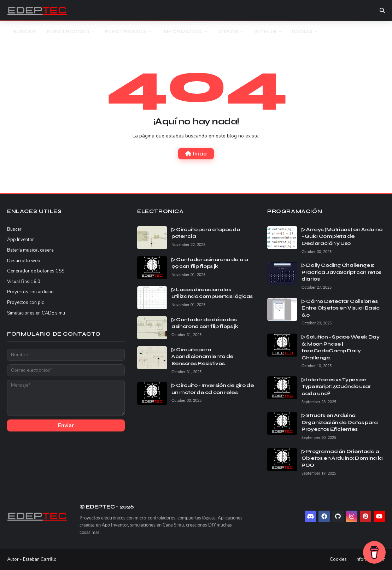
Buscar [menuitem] (24, 32)
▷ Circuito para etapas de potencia (206, 233)
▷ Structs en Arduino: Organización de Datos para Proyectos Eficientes (340, 422)
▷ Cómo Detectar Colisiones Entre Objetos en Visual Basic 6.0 (341, 308)
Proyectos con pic (25, 302)
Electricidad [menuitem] (68, 32)
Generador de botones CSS (36, 271)
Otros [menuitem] (228, 32)
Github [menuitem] (265, 32)
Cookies (338, 559)
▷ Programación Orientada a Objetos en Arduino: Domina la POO (342, 458)
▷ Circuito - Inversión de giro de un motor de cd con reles (213, 389)
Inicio (196, 154)
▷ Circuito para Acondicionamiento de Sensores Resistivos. (203, 357)
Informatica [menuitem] (182, 32)
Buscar (14, 229)
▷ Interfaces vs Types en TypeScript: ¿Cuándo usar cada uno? (336, 387)
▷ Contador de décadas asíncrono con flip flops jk (205, 323)
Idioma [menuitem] (302, 32)
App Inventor (21, 240)
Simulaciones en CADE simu (36, 313)
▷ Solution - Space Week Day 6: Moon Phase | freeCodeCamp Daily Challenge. (341, 347)
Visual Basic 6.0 (24, 282)
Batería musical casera (30, 250)
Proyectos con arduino (30, 292)
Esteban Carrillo (40, 559)
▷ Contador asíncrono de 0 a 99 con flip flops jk (210, 263)
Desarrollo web (24, 261)
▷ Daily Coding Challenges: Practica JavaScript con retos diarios (341, 272)
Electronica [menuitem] (126, 32)
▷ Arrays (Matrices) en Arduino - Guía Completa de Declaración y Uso (342, 236)
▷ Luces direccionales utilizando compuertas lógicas (212, 293)
